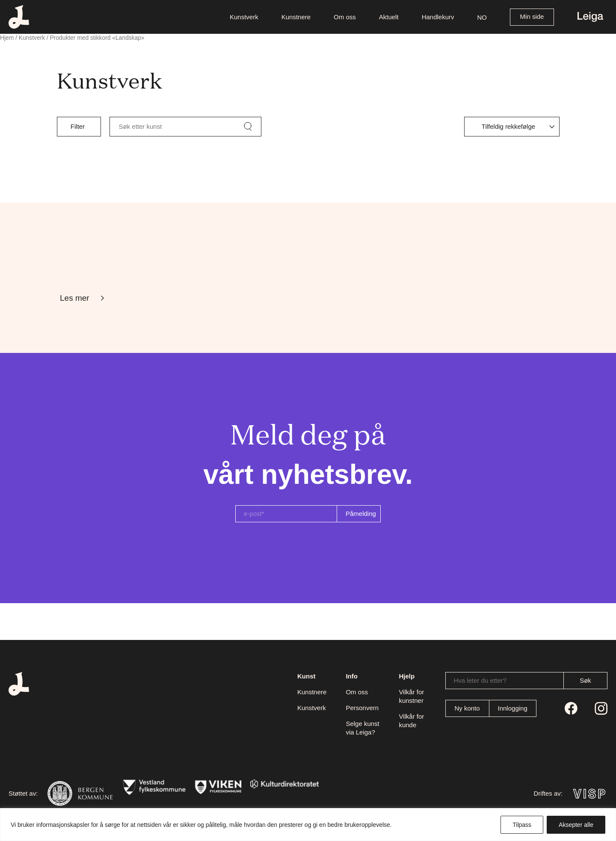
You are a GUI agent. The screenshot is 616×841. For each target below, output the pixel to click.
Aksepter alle (576, 825)
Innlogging (513, 708)
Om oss (357, 692)
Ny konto (467, 708)
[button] (482, 17)
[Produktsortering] (512, 127)
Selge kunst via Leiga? (362, 728)
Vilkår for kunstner (411, 696)
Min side (532, 16)
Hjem (7, 38)
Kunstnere (312, 692)
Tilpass (522, 825)
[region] (308, 825)
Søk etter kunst (141, 126)
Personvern (362, 708)
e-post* (254, 514)
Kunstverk (32, 38)
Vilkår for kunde (411, 721)
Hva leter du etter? (480, 680)
